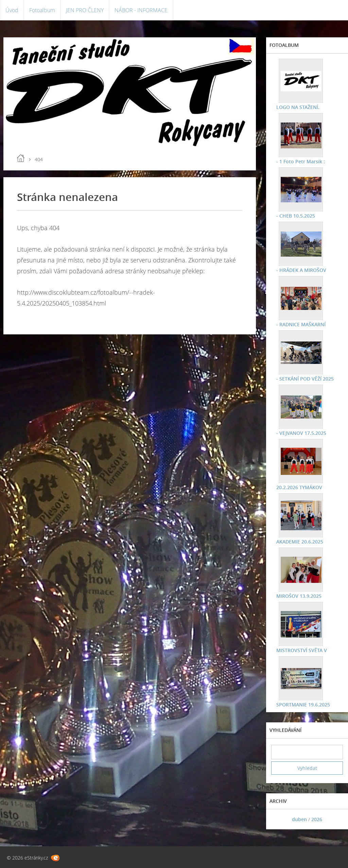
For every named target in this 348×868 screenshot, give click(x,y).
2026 (317, 819)
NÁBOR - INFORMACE (141, 10)
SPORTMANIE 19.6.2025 (303, 705)
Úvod (12, 10)
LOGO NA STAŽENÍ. (298, 107)
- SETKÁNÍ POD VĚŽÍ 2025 (305, 379)
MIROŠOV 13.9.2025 (299, 596)
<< (279, 819)
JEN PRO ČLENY (85, 10)
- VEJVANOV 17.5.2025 (301, 433)
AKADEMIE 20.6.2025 (300, 542)
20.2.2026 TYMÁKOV (299, 487)
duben (299, 819)
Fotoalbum (42, 10)
